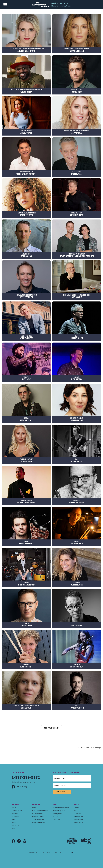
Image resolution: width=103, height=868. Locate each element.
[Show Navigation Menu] (5, 5)
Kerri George (77, 419)
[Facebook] (14, 841)
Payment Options (38, 816)
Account (76, 808)
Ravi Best (26, 379)
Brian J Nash (26, 625)
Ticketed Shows (17, 811)
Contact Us (77, 814)
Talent (14, 808)
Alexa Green (26, 461)
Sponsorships (78, 816)
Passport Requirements (61, 808)
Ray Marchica (77, 543)
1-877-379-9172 (26, 777)
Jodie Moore (77, 584)
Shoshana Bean (77, 50)
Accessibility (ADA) (59, 811)
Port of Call (15, 825)
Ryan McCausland (26, 584)
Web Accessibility (79, 822)
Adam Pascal (77, 173)
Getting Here (57, 814)
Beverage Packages (39, 822)
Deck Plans (57, 819)
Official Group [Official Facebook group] (19, 787)
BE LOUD (56, 816)
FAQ (75, 811)
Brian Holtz (77, 461)
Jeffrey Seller (26, 296)
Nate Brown (77, 379)
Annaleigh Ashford (26, 50)
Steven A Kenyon (77, 502)
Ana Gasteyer (26, 132)
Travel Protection (38, 819)
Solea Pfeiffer (26, 214)
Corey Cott (77, 91)
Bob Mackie (77, 296)
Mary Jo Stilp (77, 666)
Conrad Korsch (77, 707)
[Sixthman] (72, 841)
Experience (15, 816)
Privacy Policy (59, 853)
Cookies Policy (70, 853)
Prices (34, 808)
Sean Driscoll (26, 419)
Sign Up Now (62, 792)
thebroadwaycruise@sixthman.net (25, 782)
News (13, 828)
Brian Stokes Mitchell (26, 173)
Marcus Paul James (26, 502)
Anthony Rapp (77, 214)
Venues (14, 822)
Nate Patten (77, 625)
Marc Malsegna (26, 543)
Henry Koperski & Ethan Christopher (77, 255)
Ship (13, 819)
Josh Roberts (26, 666)
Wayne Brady (26, 91)
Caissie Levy (77, 132)
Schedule (15, 814)
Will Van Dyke (26, 337)
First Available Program (40, 811)
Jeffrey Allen (77, 337)
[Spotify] (25, 841)
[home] (52, 5)
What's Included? (38, 814)
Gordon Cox (26, 255)
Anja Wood (26, 707)
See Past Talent (51, 728)
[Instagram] (20, 841)
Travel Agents (78, 819)
